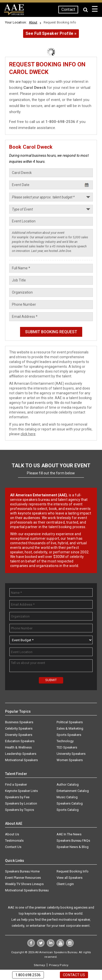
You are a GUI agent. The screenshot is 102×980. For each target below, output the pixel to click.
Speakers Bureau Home (22, 871)
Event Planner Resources (23, 878)
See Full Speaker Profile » (51, 33)
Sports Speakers (69, 735)
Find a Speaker (16, 784)
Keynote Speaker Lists (21, 791)
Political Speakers (70, 722)
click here (28, 434)
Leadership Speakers (21, 754)
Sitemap (39, 965)
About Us (12, 834)
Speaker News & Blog (73, 847)
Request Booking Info (73, 871)
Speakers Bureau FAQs (73, 841)
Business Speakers (19, 722)
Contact (68, 9)
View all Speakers (70, 878)
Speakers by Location (21, 803)
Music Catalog (67, 797)
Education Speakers (20, 741)
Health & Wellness (18, 747)
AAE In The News (69, 834)
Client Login (65, 884)
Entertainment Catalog (73, 791)
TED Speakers (67, 747)
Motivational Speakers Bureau (27, 890)
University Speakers (71, 754)
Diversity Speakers (19, 735)
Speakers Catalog (70, 803)
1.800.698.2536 (28, 975)
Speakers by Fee (17, 797)
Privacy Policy (59, 965)
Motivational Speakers (21, 760)
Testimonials (14, 841)
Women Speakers (70, 760)
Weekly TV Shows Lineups (24, 884)
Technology (65, 741)
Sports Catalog (68, 810)
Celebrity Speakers (19, 728)
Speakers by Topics (20, 810)
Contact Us (13, 847)
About (33, 22)
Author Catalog (68, 784)
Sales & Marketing (70, 728)
